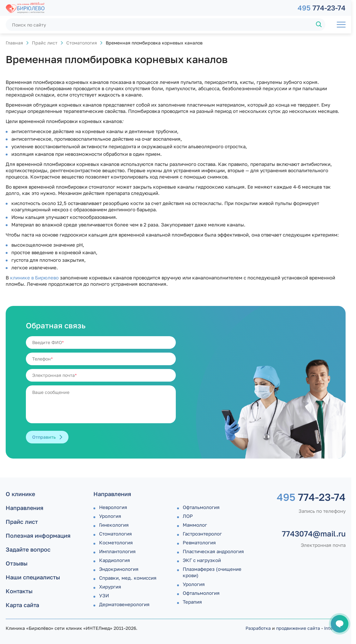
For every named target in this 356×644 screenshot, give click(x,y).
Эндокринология (119, 569)
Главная (14, 43)
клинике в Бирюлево (34, 278)
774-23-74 (322, 8)
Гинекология (114, 525)
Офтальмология (201, 507)
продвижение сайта (298, 628)
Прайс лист (45, 43)
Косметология (116, 542)
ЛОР (188, 516)
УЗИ (104, 595)
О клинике (20, 494)
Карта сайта (22, 605)
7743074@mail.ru (314, 534)
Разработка (258, 628)
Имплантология (117, 551)
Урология (110, 516)
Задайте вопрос (28, 549)
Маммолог (195, 525)
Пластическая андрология (213, 551)
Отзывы (17, 563)
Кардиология (115, 560)
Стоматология (82, 43)
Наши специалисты (33, 577)
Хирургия (110, 587)
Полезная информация (38, 536)
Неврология (113, 507)
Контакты (19, 591)
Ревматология (199, 542)
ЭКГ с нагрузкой (202, 560)
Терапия (192, 602)
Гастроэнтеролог (202, 534)
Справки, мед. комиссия (128, 578)
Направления (24, 508)
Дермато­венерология (124, 604)
